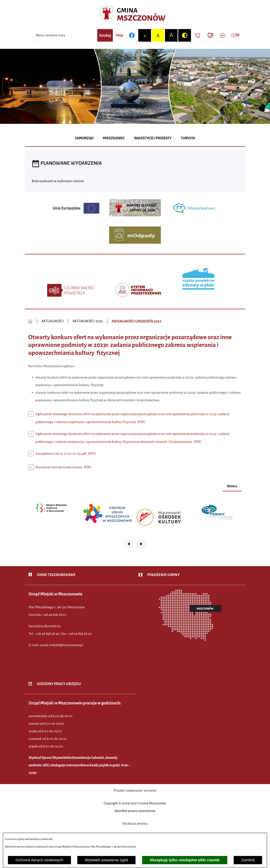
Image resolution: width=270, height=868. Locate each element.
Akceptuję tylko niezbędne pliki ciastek (185, 860)
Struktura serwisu (135, 823)
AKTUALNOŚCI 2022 (88, 321)
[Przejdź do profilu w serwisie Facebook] (132, 35)
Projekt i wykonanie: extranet (135, 790)
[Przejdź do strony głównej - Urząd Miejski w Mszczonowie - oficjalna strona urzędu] (135, 15)
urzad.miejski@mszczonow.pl (61, 645)
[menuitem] (84, 138)
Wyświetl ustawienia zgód (106, 860)
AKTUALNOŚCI (53, 321)
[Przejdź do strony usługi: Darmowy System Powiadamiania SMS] (223, 35)
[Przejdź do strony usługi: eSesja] (210, 35)
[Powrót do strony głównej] (30, 321)
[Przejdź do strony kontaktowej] (198, 35)
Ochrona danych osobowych (39, 860)
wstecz (232, 486)
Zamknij (248, 860)
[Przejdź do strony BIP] (119, 35)
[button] (129, 544)
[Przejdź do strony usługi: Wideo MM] (235, 35)
